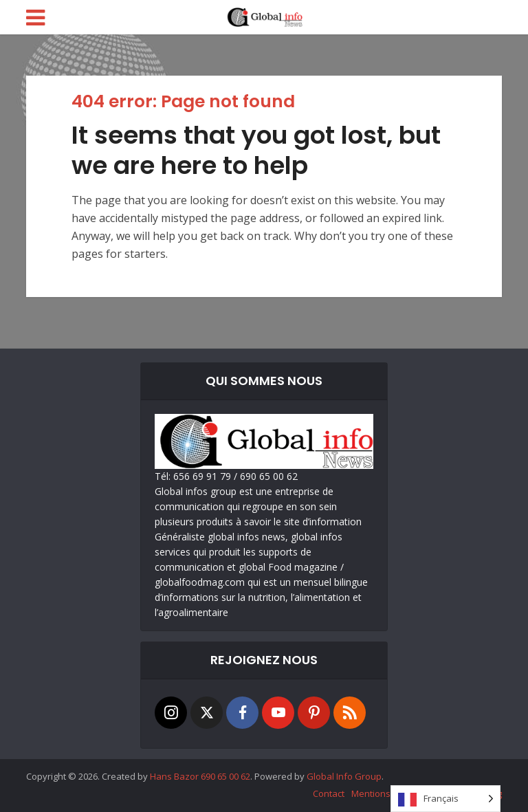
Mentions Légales (388, 793)
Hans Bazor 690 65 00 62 (200, 776)
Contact (329, 793)
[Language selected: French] (445, 799)
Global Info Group (344, 776)
